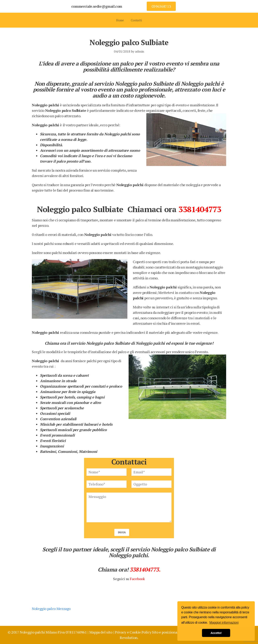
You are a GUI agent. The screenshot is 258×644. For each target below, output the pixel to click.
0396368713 (161, 6)
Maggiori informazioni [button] (224, 623)
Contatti (136, 20)
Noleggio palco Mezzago (51, 609)
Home (120, 20)
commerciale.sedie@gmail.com (97, 6)
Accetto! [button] (216, 633)
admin (140, 51)
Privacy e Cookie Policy (133, 632)
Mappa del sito (101, 632)
